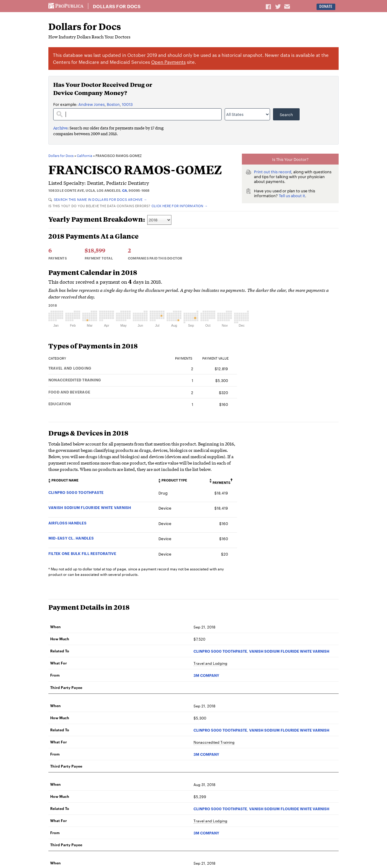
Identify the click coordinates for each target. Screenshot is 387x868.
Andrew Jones (91, 104)
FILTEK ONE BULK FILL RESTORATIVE (82, 553)
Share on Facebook (269, 6)
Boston (113, 104)
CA (125, 190)
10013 (127, 104)
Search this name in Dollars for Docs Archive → (98, 199)
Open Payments (168, 62)
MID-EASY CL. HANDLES (71, 538)
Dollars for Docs (117, 6)
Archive (60, 128)
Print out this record (273, 171)
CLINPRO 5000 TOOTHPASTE (76, 492)
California (85, 156)
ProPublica (66, 6)
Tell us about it (292, 195)
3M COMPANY (206, 675)
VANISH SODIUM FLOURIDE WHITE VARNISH (90, 507)
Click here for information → (180, 206)
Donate (326, 7)
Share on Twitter (279, 6)
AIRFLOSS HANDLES (67, 523)
